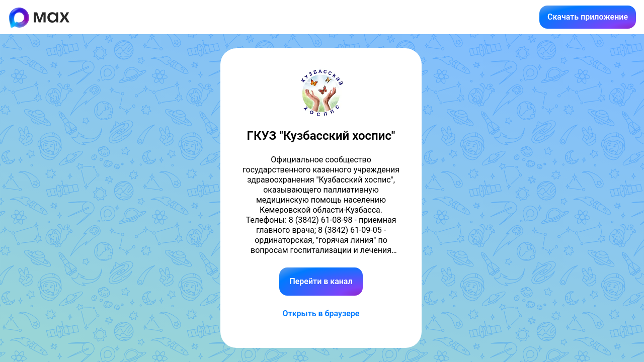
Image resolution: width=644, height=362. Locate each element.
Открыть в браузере (321, 313)
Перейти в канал (321, 281)
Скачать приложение (588, 17)
